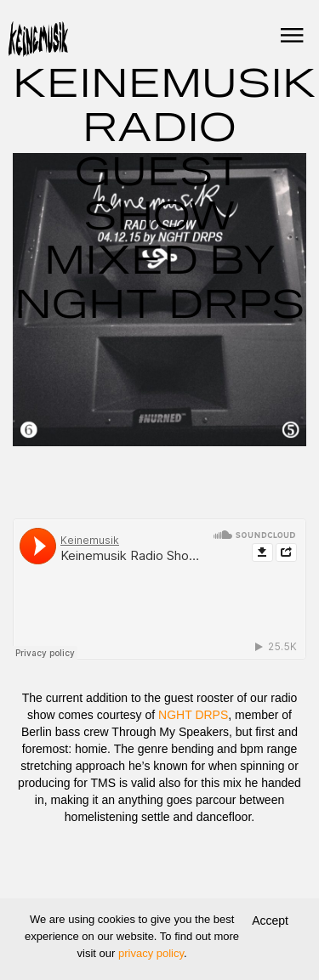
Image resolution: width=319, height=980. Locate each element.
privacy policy (151, 953)
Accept (270, 921)
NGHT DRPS (193, 715)
